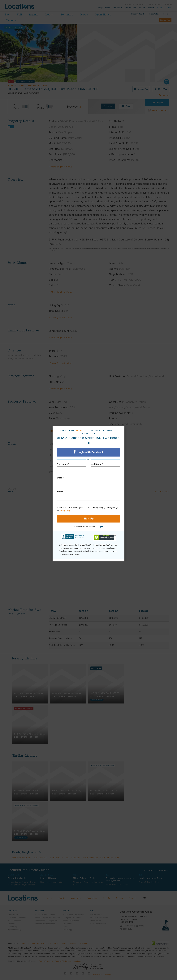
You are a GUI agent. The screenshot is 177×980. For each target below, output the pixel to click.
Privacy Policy (65, 511)
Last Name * (97, 464)
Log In (100, 527)
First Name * (63, 464)
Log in (79, 430)
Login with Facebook (89, 452)
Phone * (61, 491)
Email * (60, 478)
